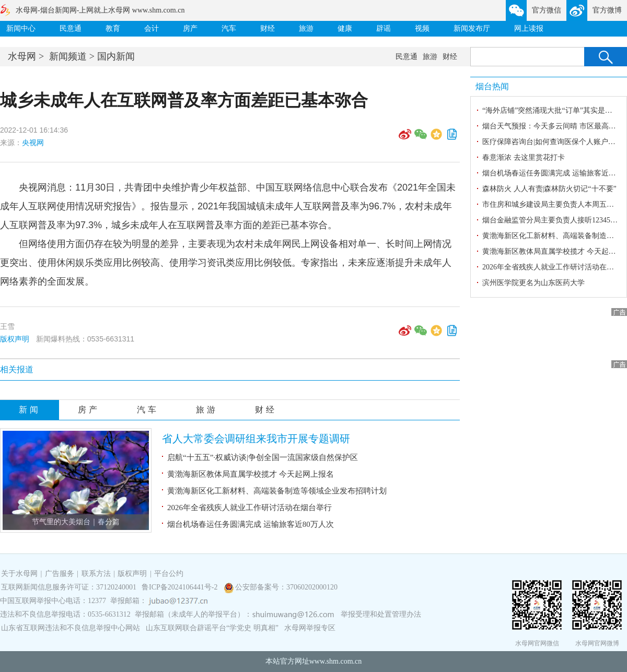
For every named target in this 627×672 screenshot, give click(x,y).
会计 (152, 28)
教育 (113, 28)
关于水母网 (20, 574)
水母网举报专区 (310, 628)
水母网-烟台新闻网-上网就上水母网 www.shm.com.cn (100, 10)
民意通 (71, 28)
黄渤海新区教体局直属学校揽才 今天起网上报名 (251, 474)
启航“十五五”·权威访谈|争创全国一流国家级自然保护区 (263, 457)
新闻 (30, 410)
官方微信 (547, 10)
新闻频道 (68, 56)
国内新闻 (116, 56)
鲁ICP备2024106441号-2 (181, 587)
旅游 (306, 28)
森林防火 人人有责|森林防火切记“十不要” (549, 189)
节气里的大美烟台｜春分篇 (76, 522)
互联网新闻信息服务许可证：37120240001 (69, 587)
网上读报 (529, 28)
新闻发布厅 (472, 28)
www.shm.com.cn (336, 661)
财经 (268, 28)
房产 (190, 28)
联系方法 (96, 574)
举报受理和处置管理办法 (381, 614)
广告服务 (60, 574)
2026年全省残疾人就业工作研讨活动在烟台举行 (249, 508)
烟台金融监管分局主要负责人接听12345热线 (554, 220)
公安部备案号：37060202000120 (286, 587)
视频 (422, 28)
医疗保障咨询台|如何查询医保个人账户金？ (553, 142)
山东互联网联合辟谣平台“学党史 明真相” (212, 628)
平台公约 (169, 574)
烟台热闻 (492, 86)
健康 (345, 28)
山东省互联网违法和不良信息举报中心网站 (71, 628)
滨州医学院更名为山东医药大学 (533, 283)
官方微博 (607, 10)
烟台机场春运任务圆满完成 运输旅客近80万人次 (251, 524)
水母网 (22, 56)
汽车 (229, 28)
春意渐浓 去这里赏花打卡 (524, 157)
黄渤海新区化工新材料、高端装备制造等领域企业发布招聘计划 (277, 491)
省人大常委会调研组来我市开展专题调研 (256, 439)
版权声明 (15, 339)
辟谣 (384, 28)
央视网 (33, 143)
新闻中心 (21, 28)
